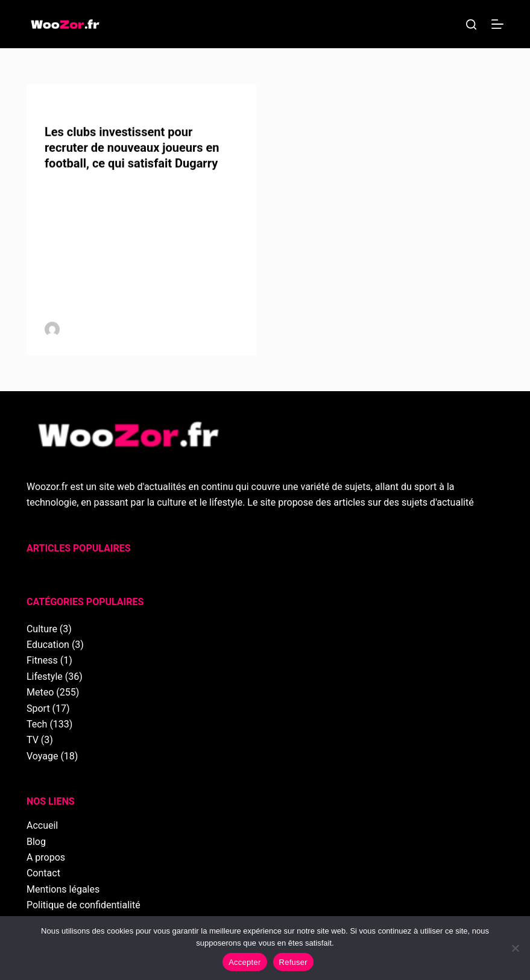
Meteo (40, 692)
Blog (36, 842)
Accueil (42, 825)
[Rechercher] (471, 24)
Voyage (42, 756)
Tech (37, 724)
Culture (42, 629)
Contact (43, 873)
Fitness (42, 660)
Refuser (293, 962)
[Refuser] (515, 948)
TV (33, 740)
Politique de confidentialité (84, 905)
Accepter (244, 962)
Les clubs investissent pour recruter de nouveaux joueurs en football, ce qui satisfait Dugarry (132, 148)
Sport (38, 708)
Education (48, 645)
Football (71, 109)
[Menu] (497, 24)
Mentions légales (63, 889)
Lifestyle (45, 677)
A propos (46, 857)
